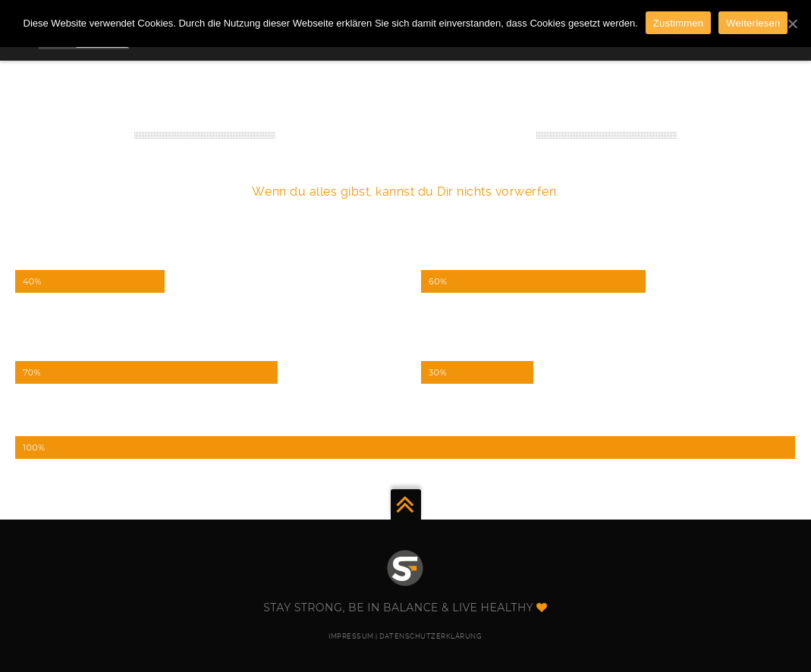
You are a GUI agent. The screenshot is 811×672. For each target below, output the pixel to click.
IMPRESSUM (351, 636)
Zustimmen (679, 23)
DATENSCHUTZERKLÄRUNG (431, 636)
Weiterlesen (753, 23)
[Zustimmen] (792, 24)
